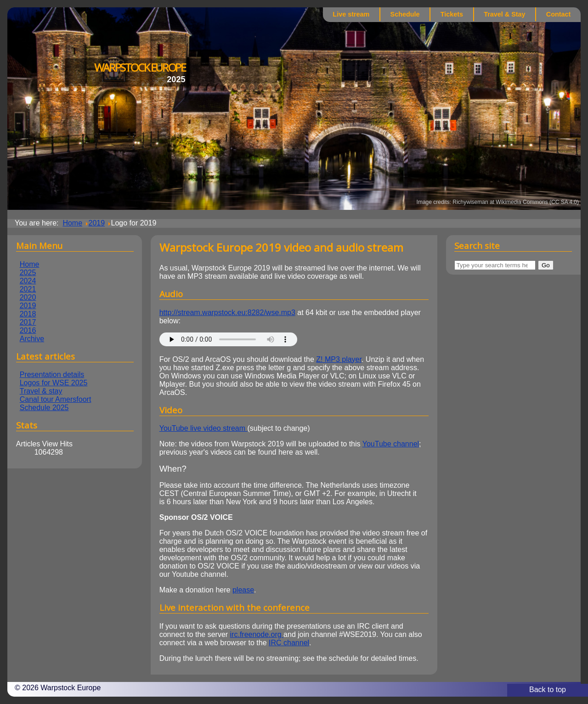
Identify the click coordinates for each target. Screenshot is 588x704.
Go (546, 265)
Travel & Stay (504, 14)
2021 (28, 289)
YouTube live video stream (204, 428)
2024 (28, 281)
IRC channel (289, 643)
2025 (28, 273)
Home (30, 264)
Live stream (351, 14)
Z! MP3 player (339, 359)
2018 (28, 314)
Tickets (452, 14)
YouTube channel (391, 444)
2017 (28, 322)
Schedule (405, 14)
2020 (28, 297)
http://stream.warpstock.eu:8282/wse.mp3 (227, 313)
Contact (559, 14)
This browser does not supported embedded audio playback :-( (228, 339)
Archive (32, 339)
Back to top (548, 690)
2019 (28, 306)
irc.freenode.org (257, 634)
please (243, 590)
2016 (28, 330)
